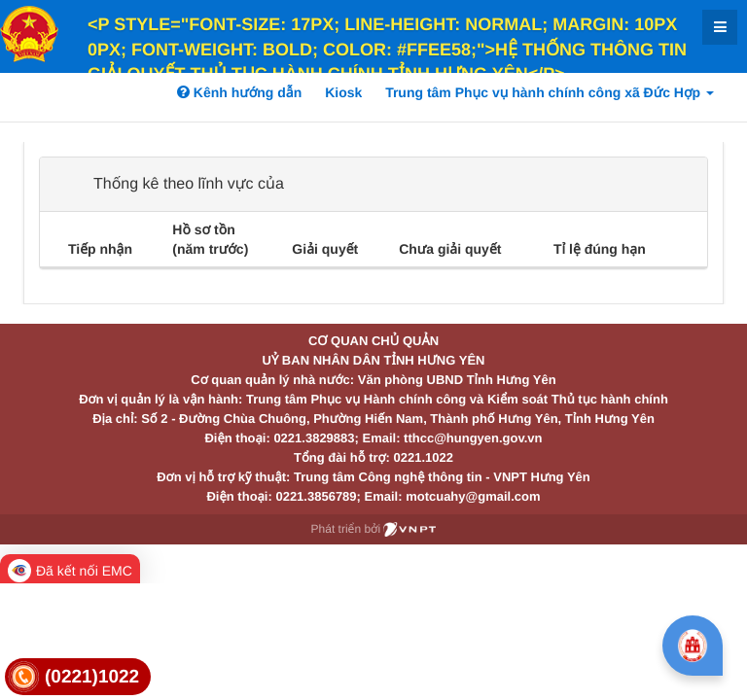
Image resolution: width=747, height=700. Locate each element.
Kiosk (343, 92)
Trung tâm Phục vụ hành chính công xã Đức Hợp (550, 92)
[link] (78, 677)
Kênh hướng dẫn (239, 92)
